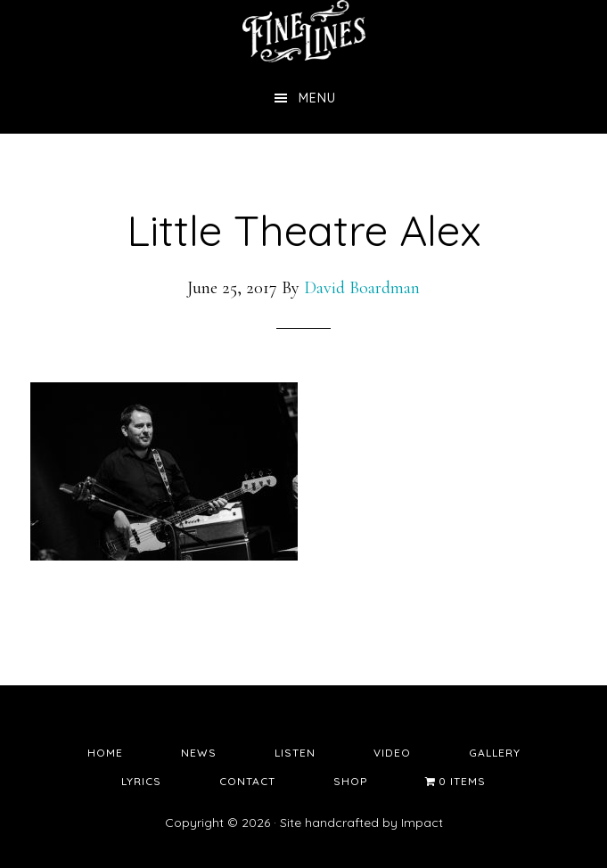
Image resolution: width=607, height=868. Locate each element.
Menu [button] (317, 98)
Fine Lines (304, 31)
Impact (422, 823)
